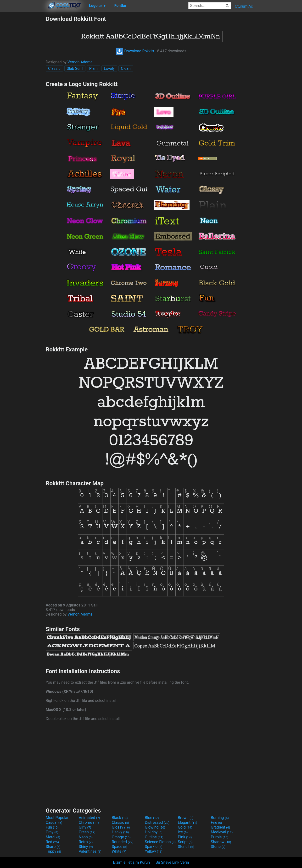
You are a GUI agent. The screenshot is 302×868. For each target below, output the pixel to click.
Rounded (123, 842)
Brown (186, 818)
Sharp (53, 847)
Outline (154, 837)
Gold (185, 827)
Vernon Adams (80, 62)
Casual (54, 822)
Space (119, 847)
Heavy (120, 832)
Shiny (86, 847)
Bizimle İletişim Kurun (131, 862)
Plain (93, 68)
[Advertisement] (23, 87)
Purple (220, 837)
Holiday (154, 832)
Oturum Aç (244, 6)
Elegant (187, 822)
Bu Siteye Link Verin (172, 862)
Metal (53, 837)
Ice (183, 832)
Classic (54, 68)
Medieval (222, 832)
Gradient (220, 827)
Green (87, 832)
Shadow (221, 842)
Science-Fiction (160, 842)
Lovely (109, 68)
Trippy (53, 851)
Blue (152, 818)
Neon (86, 837)
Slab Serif (75, 68)
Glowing (155, 827)
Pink (185, 837)
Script (185, 842)
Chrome (89, 822)
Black (120, 818)
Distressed (157, 822)
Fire (216, 822)
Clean (126, 68)
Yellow (154, 851)
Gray (52, 832)
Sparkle (154, 847)
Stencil (186, 847)
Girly (85, 827)
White (119, 851)
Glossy (121, 827)
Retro (86, 842)
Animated (89, 818)
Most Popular (57, 818)
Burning (220, 818)
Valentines (90, 851)
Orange (121, 837)
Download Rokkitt (135, 51)
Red (52, 842)
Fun (52, 827)
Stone (218, 847)
